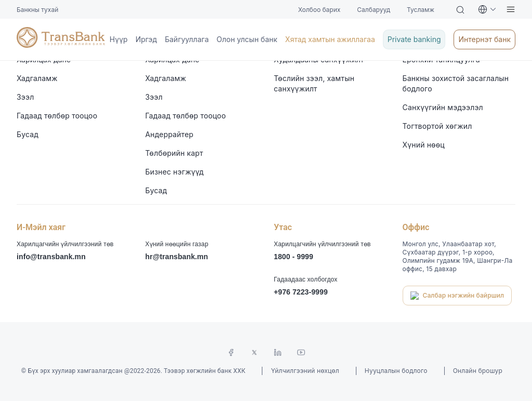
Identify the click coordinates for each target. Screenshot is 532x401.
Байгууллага (22, 91)
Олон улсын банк (30, 100)
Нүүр (9, 71)
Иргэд (10, 81)
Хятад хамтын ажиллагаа (44, 109)
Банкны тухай (24, 4)
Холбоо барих (24, 14)
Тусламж (16, 32)
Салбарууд (19, 23)
